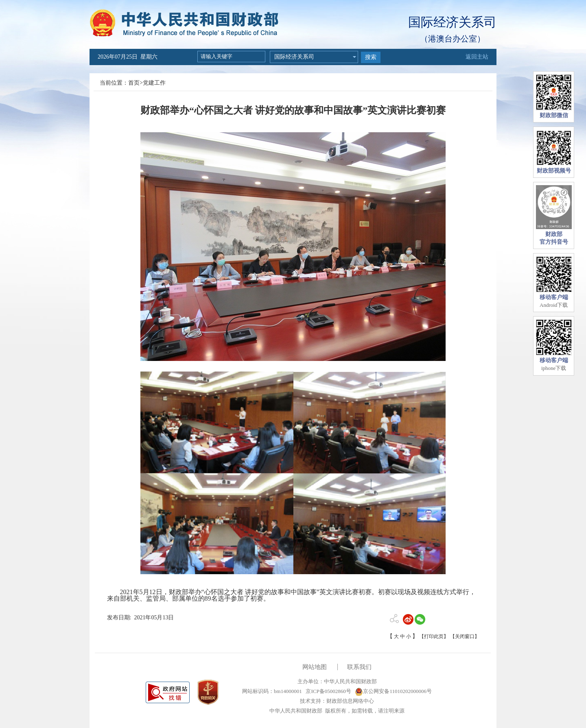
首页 (134, 83)
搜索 (371, 57)
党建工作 (154, 83)
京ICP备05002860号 (328, 691)
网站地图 (315, 667)
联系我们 (359, 667)
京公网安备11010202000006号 (393, 691)
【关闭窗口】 (465, 636)
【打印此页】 (434, 636)
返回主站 (477, 57)
